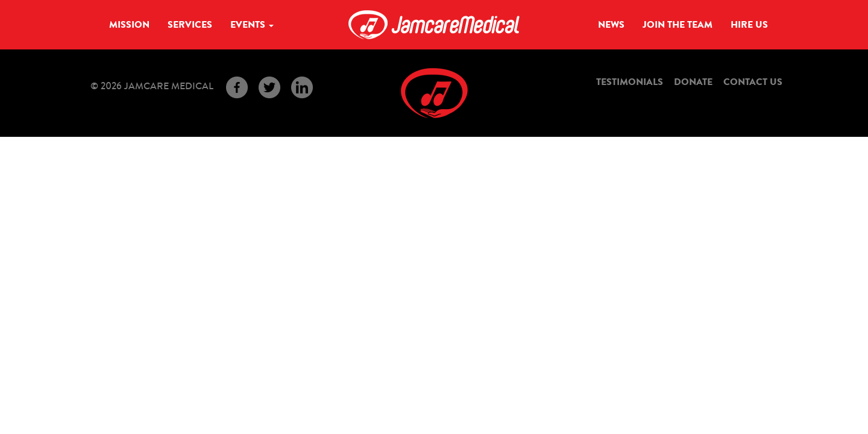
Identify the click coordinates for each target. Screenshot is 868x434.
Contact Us (753, 82)
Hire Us (749, 25)
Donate (693, 82)
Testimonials (630, 82)
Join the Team (678, 25)
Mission (129, 25)
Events (252, 25)
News (611, 25)
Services (190, 25)
